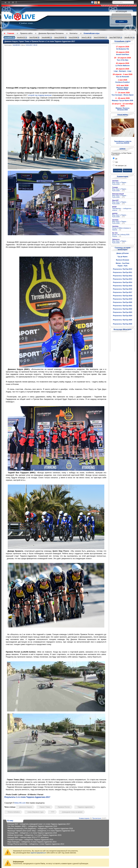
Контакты (74, 33)
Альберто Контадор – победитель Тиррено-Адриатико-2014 (30, 840)
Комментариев (84, 818)
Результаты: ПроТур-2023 (123, 312)
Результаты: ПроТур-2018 (123, 296)
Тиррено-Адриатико (85, 807)
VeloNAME (46, 38)
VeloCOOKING (99, 38)
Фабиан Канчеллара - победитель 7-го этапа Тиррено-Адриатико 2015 (34, 835)
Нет (116, 162)
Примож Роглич (64, 807)
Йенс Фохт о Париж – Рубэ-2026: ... (120, 183)
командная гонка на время (72, 812)
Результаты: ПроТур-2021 (123, 306)
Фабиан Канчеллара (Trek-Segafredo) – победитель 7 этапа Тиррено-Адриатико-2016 (40, 829)
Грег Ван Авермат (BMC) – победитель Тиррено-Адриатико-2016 (32, 826)
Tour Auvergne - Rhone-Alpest (123, 95)
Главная (11, 33)
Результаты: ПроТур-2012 (123, 276)
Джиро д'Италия (123, 253)
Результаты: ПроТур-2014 (123, 282)
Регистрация (115, 24)
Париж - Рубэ (122, 266)
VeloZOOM (73, 38)
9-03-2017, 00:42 (31, 45)
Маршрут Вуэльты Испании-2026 (123, 109)
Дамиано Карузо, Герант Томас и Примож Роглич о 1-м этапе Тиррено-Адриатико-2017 (40, 41)
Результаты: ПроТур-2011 (123, 272)
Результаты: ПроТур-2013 (123, 279)
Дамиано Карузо (26, 807)
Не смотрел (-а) (121, 166)
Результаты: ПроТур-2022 (123, 309)
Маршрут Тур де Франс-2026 (123, 100)
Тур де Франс (122, 257)
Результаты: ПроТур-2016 (123, 289)
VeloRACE (21, 38)
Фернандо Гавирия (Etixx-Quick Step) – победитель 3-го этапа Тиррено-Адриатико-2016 (41, 831)
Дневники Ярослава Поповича (51, 33)
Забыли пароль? (126, 24)
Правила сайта (26, 33)
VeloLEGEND (59, 38)
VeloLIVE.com (20, 803)
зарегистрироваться (38, 853)
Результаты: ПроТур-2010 (123, 269)
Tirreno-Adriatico (14, 812)
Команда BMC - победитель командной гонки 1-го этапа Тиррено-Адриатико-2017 (39, 824)
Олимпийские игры (92, 33)
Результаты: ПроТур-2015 (123, 286)
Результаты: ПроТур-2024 (123, 316)
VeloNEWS (8, 38)
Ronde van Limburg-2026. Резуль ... (121, 235)
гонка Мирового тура (36, 812)
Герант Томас (45, 807)
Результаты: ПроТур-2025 (123, 320)
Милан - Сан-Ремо (123, 263)
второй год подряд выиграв (40, 95)
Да (116, 159)
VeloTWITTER (115, 38)
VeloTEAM (33, 38)
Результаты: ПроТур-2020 (123, 302)
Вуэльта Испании (123, 260)
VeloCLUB (85, 38)
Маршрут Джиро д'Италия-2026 (123, 89)
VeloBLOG (128, 38)
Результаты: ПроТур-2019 (123, 299)
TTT (53, 812)
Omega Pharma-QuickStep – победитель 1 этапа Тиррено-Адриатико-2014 (36, 844)
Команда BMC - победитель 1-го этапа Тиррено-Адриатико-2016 (32, 833)
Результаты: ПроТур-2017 (123, 292)
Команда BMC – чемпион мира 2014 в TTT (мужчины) (28, 837)
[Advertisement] (69, 67)
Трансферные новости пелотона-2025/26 (123, 142)
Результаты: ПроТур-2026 (123, 324)
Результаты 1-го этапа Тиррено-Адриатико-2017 (27, 797)
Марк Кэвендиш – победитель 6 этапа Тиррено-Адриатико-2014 (32, 842)
